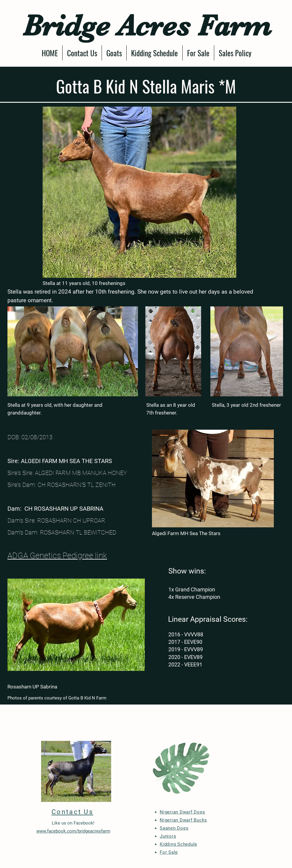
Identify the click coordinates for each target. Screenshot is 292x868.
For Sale (169, 852)
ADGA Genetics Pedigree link (57, 556)
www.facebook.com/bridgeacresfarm (73, 831)
